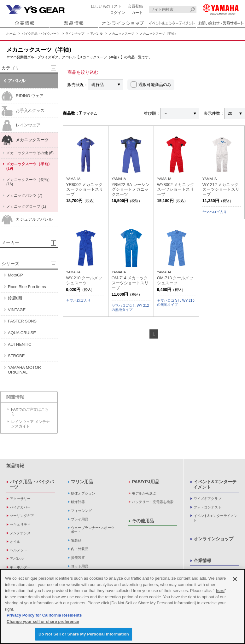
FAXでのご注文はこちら (30, 412)
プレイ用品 (80, 519)
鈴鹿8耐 (15, 298)
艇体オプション (83, 493)
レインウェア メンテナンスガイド (30, 424)
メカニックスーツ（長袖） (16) (29, 182)
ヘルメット (18, 550)
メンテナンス (20, 533)
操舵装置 (78, 558)
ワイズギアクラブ (207, 499)
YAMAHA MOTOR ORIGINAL (24, 370)
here (220, 591)
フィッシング (81, 511)
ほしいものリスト (106, 6)
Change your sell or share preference (43, 621)
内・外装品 (80, 549)
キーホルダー (20, 567)
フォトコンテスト (207, 507)
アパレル (96, 34)
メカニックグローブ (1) (26, 206)
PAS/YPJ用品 (145, 482)
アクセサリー (20, 499)
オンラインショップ (213, 539)
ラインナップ (75, 34)
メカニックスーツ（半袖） (159, 34)
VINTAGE (17, 310)
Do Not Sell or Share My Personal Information (84, 634)
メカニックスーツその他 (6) (30, 153)
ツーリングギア (22, 516)
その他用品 (143, 521)
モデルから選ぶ (144, 493)
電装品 (76, 540)
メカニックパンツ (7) (24, 195)
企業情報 (202, 560)
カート (137, 13)
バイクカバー (20, 507)
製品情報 (15, 466)
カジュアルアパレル (27, 220)
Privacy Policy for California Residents (44, 615)
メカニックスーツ (121, 34)
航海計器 (78, 502)
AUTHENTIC (20, 344)
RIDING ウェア (23, 96)
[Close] (235, 579)
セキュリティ (20, 525)
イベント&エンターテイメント (215, 484)
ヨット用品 (80, 566)
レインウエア (21, 125)
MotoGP (15, 275)
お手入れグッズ (23, 111)
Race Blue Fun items (27, 287)
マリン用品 (82, 482)
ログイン (118, 13)
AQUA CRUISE (22, 333)
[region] (122, 606)
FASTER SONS (22, 321)
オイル (15, 542)
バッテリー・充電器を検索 (153, 502)
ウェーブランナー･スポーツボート (93, 530)
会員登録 (135, 6)
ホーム (11, 34)
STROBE (16, 356)
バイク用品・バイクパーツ (41, 34)
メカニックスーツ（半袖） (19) (29, 166)
